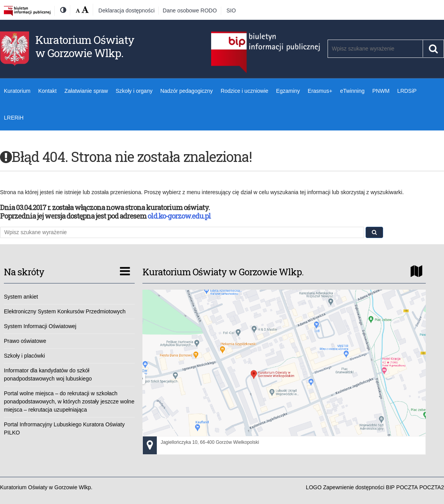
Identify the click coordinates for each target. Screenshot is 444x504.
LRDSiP (407, 91)
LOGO (314, 487)
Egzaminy (288, 91)
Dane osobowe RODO (190, 10)
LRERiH (14, 118)
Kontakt (47, 91)
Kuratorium (17, 91)
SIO (231, 10)
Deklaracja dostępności (127, 10)
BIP (390, 487)
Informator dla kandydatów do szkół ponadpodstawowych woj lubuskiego (48, 375)
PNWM (381, 91)
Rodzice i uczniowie (244, 91)
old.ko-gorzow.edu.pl (179, 216)
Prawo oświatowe (25, 341)
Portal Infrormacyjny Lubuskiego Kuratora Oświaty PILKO (64, 428)
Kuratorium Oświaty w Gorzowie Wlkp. (85, 46)
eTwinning (352, 91)
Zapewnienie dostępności (354, 487)
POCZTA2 (432, 487)
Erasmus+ (320, 91)
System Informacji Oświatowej (40, 326)
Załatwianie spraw (86, 91)
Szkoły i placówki (24, 356)
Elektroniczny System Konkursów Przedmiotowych (65, 311)
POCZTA (407, 487)
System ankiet (21, 297)
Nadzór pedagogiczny (186, 91)
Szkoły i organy (134, 91)
